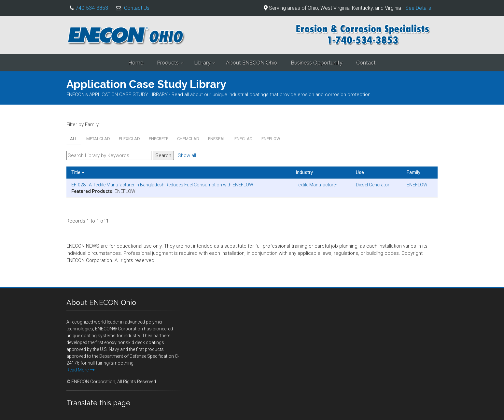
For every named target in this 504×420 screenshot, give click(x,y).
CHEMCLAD (188, 139)
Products (168, 63)
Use (360, 172)
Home (136, 63)
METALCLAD (98, 139)
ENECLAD (244, 139)
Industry (304, 172)
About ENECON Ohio (252, 63)
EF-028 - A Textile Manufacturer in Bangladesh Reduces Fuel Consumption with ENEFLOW (162, 185)
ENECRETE (159, 139)
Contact (366, 63)
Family (413, 172)
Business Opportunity (317, 63)
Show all (187, 155)
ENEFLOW (271, 139)
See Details (418, 8)
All (74, 139)
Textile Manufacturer (316, 185)
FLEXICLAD (129, 139)
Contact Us (137, 8)
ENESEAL (217, 139)
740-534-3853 (92, 8)
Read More (81, 370)
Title (78, 172)
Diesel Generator (373, 185)
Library (202, 63)
